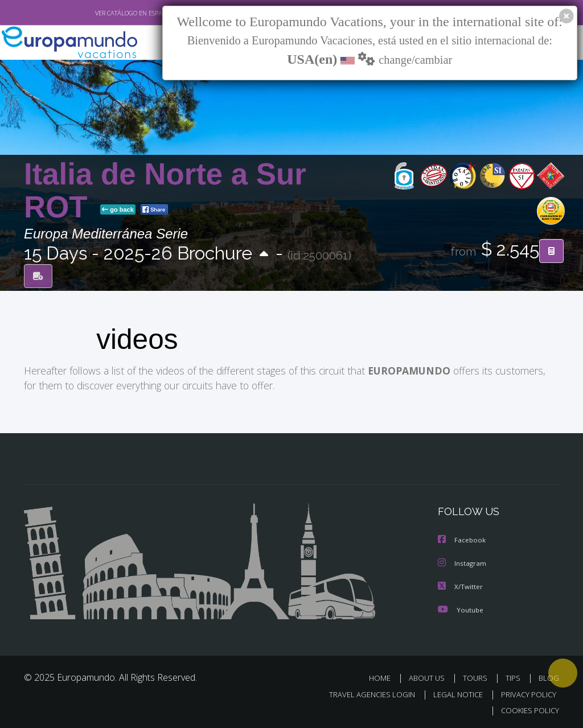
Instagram (463, 563)
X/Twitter (461, 585)
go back (118, 210)
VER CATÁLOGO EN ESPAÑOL (108, 13)
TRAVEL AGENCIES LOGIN (364, 692)
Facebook (462, 540)
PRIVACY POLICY (526, 692)
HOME (384, 676)
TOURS (477, 676)
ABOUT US (430, 676)
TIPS (514, 676)
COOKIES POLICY (527, 708)
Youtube (461, 608)
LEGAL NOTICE (453, 692)
